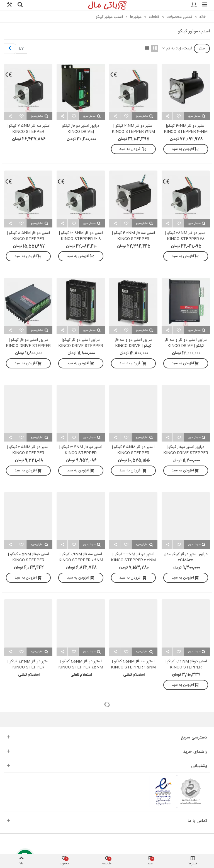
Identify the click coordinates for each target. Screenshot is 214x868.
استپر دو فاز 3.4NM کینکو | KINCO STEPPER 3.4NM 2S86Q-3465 (81, 453)
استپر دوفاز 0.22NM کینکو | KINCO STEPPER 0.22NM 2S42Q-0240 (186, 667)
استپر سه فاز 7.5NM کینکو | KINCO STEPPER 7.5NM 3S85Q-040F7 (28, 132)
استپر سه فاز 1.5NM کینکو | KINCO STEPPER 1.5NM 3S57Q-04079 (133, 667)
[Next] (9, 49)
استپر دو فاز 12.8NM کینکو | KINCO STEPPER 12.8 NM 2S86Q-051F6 (81, 239)
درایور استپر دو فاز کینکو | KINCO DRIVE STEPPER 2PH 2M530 (28, 346)
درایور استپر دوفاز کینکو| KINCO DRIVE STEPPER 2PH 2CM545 (186, 453)
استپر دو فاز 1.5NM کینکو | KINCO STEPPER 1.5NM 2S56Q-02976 (81, 667)
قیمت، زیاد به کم (177, 49)
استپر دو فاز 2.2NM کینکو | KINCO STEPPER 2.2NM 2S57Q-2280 (133, 560)
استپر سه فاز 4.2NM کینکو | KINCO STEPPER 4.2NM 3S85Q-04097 (133, 239)
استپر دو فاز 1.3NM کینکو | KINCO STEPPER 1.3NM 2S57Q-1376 (28, 667)
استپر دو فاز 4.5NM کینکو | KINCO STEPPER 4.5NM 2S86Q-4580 (133, 453)
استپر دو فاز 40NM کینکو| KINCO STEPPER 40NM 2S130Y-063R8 (186, 132)
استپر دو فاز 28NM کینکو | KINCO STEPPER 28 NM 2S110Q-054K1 (186, 239)
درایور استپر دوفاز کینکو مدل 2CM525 (186, 557)
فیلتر (202, 49)
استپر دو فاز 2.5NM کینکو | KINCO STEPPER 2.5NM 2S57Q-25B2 (28, 453)
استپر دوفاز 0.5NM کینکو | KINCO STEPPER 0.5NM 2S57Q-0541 (28, 560)
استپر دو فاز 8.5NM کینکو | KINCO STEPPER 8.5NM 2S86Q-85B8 (28, 239)
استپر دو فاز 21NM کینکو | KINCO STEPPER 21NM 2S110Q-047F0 (133, 132)
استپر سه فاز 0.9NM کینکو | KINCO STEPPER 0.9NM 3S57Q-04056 (81, 560)
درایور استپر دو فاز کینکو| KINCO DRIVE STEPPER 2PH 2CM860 (81, 346)
